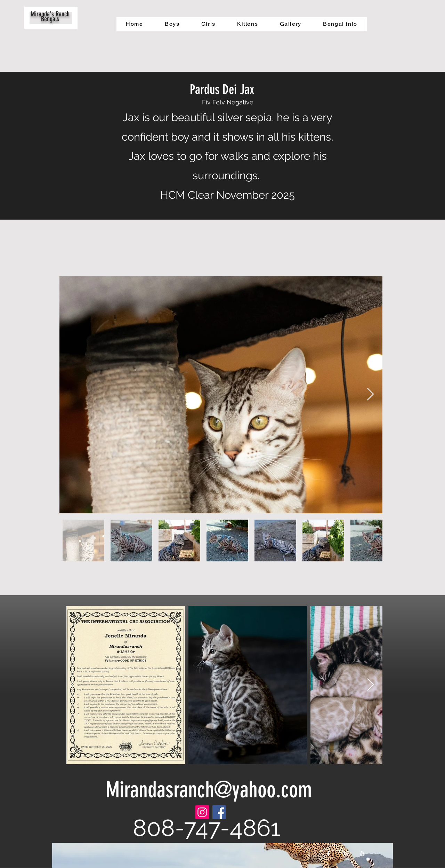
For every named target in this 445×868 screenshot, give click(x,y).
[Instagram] (202, 812)
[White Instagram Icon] (345, 854)
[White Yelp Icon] (362, 854)
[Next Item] (370, 394)
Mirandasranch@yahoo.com (209, 790)
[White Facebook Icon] (328, 854)
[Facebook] (219, 812)
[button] (172, 24)
